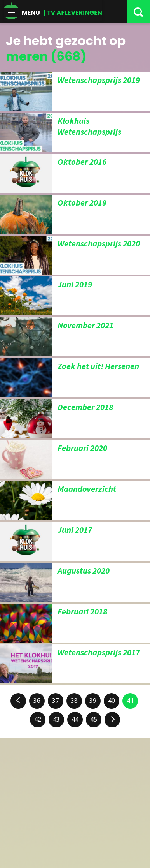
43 (56, 719)
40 (112, 701)
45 (94, 719)
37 (56, 701)
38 (74, 701)
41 (130, 701)
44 (75, 719)
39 (93, 701)
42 (38, 719)
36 (37, 701)
